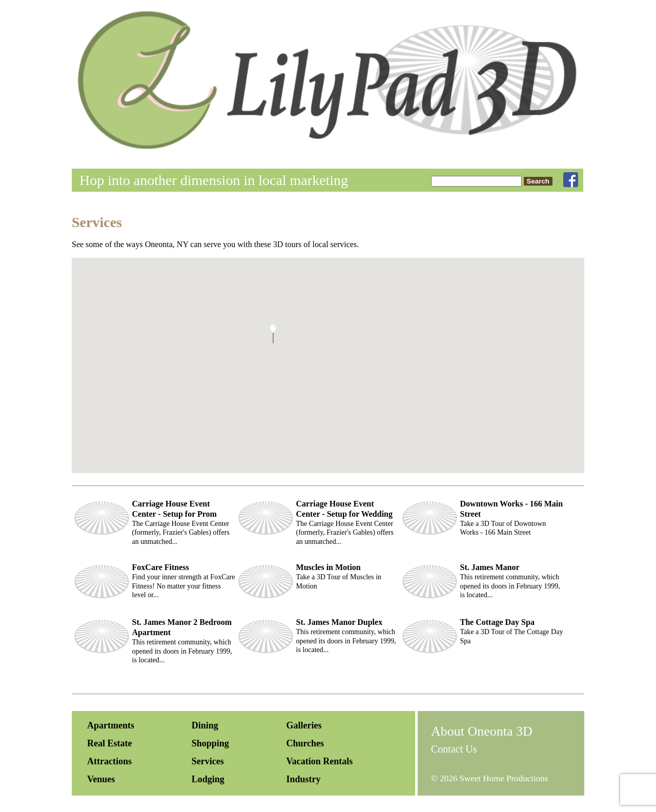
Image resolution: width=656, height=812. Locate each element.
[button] (273, 334)
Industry (303, 779)
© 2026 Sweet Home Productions (489, 778)
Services (208, 761)
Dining (205, 725)
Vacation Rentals (319, 761)
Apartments (111, 725)
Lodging (208, 779)
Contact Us (454, 749)
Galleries (304, 725)
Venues (101, 779)
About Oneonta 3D (482, 731)
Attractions (109, 761)
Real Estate (109, 743)
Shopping (210, 743)
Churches (305, 743)
